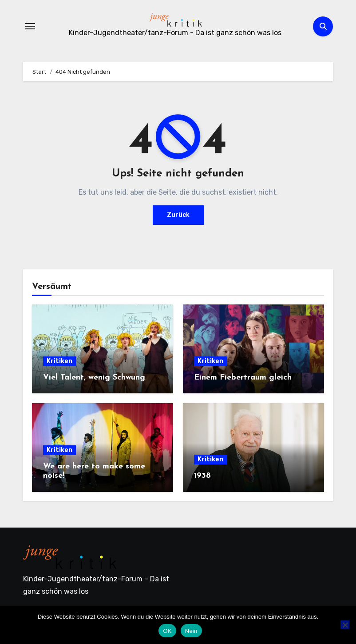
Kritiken (59, 361)
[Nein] (345, 625)
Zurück (178, 215)
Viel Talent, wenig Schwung (94, 378)
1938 (202, 476)
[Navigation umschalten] (30, 26)
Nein (191, 631)
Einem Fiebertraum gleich (243, 378)
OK (167, 631)
